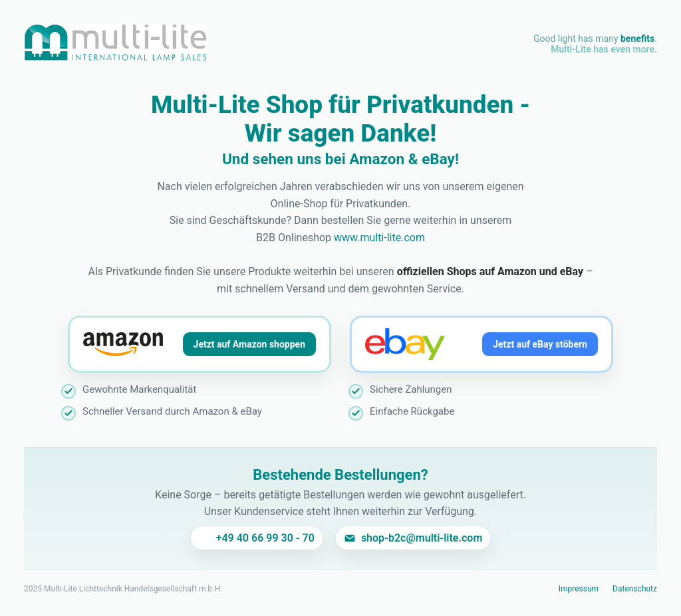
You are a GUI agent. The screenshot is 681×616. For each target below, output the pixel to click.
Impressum (579, 589)
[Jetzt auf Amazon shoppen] (200, 344)
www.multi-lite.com (379, 238)
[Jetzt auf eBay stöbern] (481, 344)
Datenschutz (635, 589)
